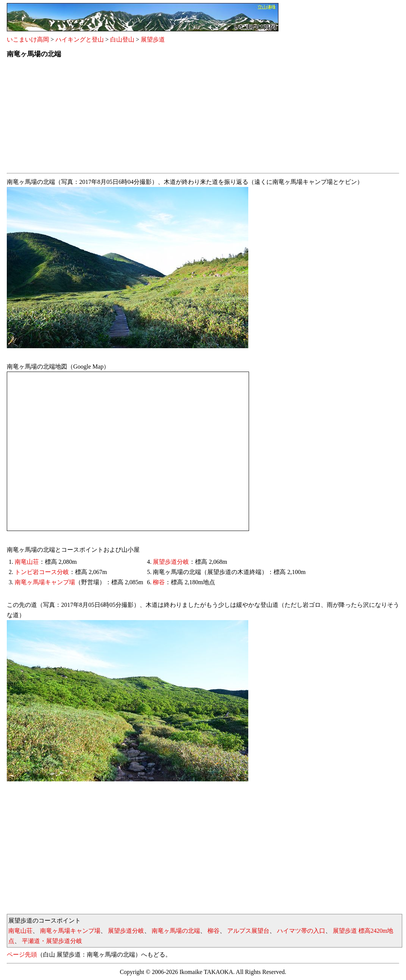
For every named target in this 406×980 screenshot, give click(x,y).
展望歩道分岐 (171, 562)
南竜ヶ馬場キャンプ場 (45, 582)
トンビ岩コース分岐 (42, 572)
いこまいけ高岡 (28, 39)
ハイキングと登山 (80, 39)
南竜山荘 (27, 562)
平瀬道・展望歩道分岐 (52, 941)
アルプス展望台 (248, 931)
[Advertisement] (203, 117)
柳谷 (159, 582)
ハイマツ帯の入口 (301, 931)
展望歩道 (153, 39)
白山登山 (122, 39)
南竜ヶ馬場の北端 (176, 931)
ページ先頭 (22, 955)
